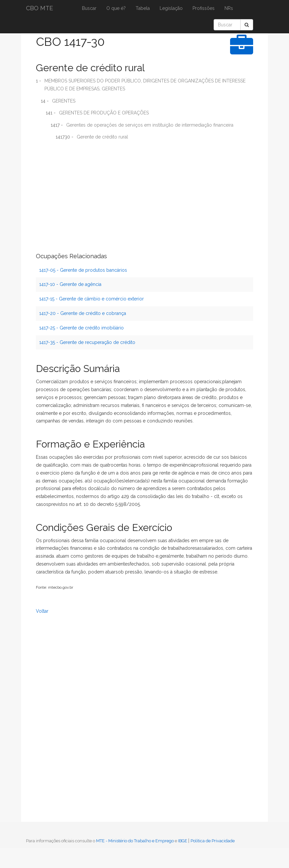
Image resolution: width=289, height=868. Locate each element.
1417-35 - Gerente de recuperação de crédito (87, 342)
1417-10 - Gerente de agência (70, 284)
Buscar (89, 8)
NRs (229, 8)
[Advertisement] (144, 193)
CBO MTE (39, 8)
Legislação (171, 8)
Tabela (143, 8)
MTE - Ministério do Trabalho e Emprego (135, 841)
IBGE (183, 841)
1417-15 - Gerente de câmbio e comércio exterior (92, 299)
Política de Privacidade (213, 841)
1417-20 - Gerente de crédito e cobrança (83, 313)
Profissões (204, 8)
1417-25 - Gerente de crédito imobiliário (81, 328)
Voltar (42, 611)
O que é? (116, 8)
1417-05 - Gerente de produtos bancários (83, 270)
